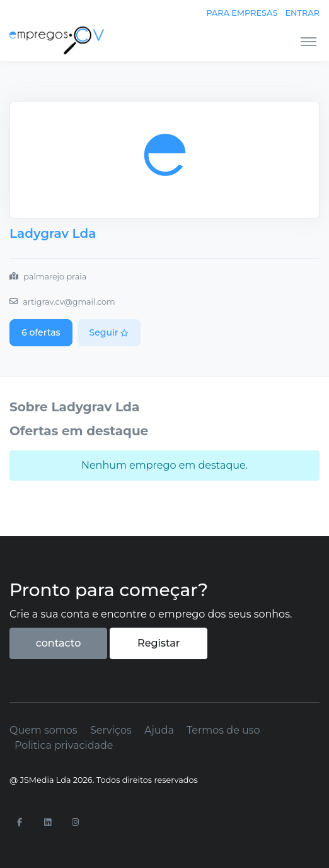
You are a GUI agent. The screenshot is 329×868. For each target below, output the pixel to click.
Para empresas (242, 13)
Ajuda (159, 730)
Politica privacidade (64, 745)
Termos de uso (223, 730)
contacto (59, 643)
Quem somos (43, 730)
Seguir (109, 332)
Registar (159, 643)
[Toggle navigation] (309, 41)
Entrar (303, 13)
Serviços (111, 730)
